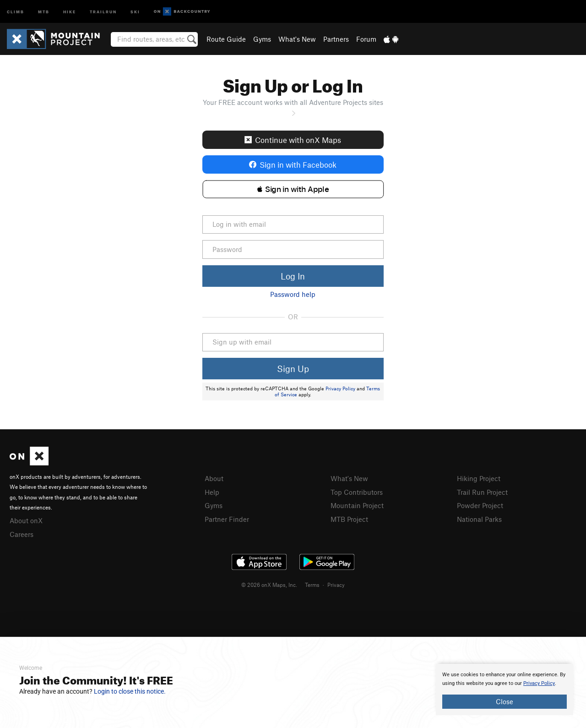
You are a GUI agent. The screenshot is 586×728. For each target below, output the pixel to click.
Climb (16, 11)
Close (505, 701)
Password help (293, 294)
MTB (44, 11)
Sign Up (293, 369)
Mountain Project (357, 505)
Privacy (336, 585)
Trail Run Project (482, 492)
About (214, 478)
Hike (70, 11)
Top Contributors (357, 492)
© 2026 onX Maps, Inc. (269, 585)
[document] (505, 690)
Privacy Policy (340, 389)
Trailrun (103, 11)
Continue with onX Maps (293, 140)
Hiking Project (479, 478)
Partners (336, 39)
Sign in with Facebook (293, 164)
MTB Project (349, 519)
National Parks (479, 519)
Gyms (262, 39)
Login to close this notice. (130, 691)
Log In (293, 276)
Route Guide (226, 39)
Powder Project (480, 505)
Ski (135, 11)
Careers (22, 534)
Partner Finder (227, 519)
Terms (312, 585)
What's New (297, 39)
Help (212, 492)
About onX (26, 520)
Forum (366, 39)
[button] (293, 189)
